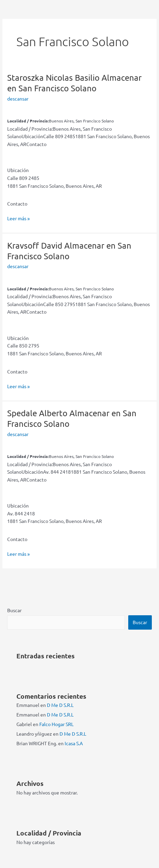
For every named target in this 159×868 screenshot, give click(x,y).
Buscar (14, 610)
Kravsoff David (69, 251)
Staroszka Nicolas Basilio (74, 83)
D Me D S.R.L (60, 705)
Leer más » (18, 218)
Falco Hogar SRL (56, 724)
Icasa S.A (74, 743)
